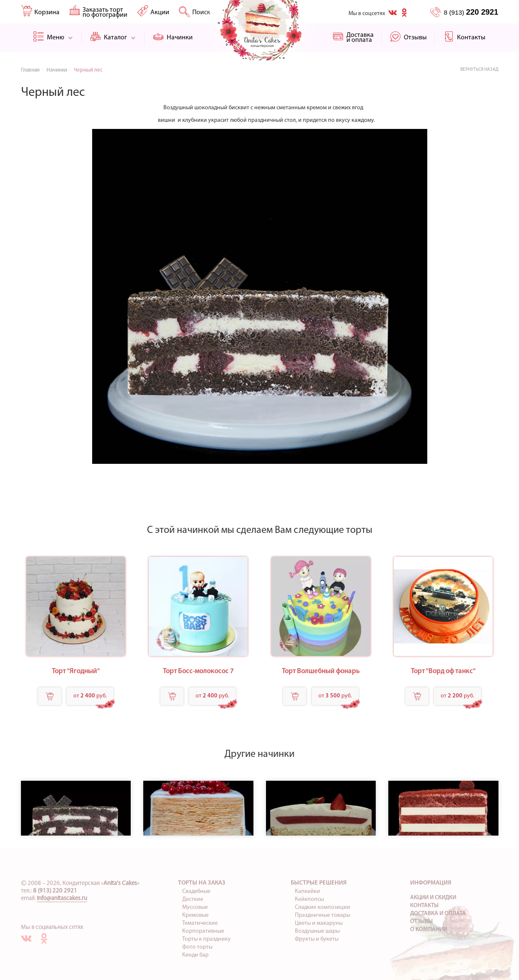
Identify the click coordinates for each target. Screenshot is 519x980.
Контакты (424, 906)
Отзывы (421, 922)
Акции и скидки (433, 898)
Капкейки (307, 891)
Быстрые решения (319, 883)
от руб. (90, 696)
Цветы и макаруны (319, 923)
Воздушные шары (317, 931)
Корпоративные (203, 931)
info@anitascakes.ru (62, 899)
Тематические (200, 923)
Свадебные (196, 891)
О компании (429, 930)
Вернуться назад (479, 70)
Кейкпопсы (309, 899)
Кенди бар (195, 955)
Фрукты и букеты (317, 939)
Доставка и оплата (438, 914)
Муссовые (195, 907)
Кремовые (195, 915)
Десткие (193, 899)
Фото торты (197, 947)
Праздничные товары (323, 915)
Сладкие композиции (323, 907)
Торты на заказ (202, 883)
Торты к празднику (207, 939)
